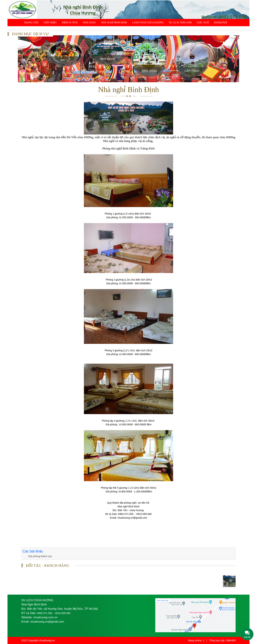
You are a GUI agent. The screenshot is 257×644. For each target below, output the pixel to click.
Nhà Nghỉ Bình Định (114, 23)
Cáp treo (192, 71)
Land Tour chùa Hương (148, 23)
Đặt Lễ (65, 60)
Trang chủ (31, 23)
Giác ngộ (203, 23)
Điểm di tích (70, 23)
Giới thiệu (50, 23)
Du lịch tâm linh (180, 23)
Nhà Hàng (89, 23)
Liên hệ (29, 30)
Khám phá (221, 23)
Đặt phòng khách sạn (40, 556)
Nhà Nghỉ (107, 59)
